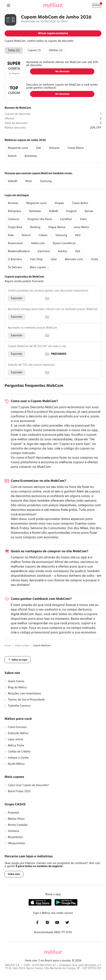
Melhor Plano (16, 819)
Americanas (15, 243)
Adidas (63, 251)
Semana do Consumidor (48, 528)
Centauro (14, 219)
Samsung (46, 181)
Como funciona (17, 727)
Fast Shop (36, 259)
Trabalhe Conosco (19, 706)
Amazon (54, 148)
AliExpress (14, 211)
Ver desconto (62, 71)
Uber (54, 259)
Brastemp (31, 156)
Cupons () (34, 50)
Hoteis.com (38, 243)
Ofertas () (56, 50)
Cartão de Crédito (19, 752)
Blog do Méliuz (17, 688)
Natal (36, 533)
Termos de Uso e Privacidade (26, 700)
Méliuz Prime (16, 746)
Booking (35, 227)
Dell (39, 148)
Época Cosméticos (64, 243)
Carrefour (66, 219)
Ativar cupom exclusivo (53, 33)
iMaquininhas (17, 843)
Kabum (12, 156)
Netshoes (35, 211)
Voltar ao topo (18, 660)
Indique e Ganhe (18, 758)
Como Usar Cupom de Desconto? (28, 785)
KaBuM (53, 211)
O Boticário (15, 259)
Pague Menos (57, 227)
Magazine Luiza (18, 148)
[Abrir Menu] (8, 5)
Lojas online (15, 739)
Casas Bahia (76, 148)
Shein (83, 219)
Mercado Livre (74, 259)
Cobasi (43, 235)
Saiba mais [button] (14, 874)
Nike (11, 235)
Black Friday (20, 528)
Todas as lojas (22, 646)
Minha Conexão (18, 825)
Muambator (15, 837)
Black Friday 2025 (19, 791)
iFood (94, 259)
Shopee (59, 203)
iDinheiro (13, 831)
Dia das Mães (78, 528)
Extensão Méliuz (18, 733)
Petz (78, 235)
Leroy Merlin (81, 227)
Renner (89, 211)
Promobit (13, 813)
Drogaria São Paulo (40, 219)
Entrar (97, 5)
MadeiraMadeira (19, 251)
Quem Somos (16, 681)
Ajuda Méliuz (16, 764)
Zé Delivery (15, 267)
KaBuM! (13, 181)
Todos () (14, 50)
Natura (26, 235)
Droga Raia (15, 227)
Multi (29, 181)
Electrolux (44, 251)
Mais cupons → (40, 267)
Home (8, 646)
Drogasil (71, 211)
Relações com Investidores (24, 694)
